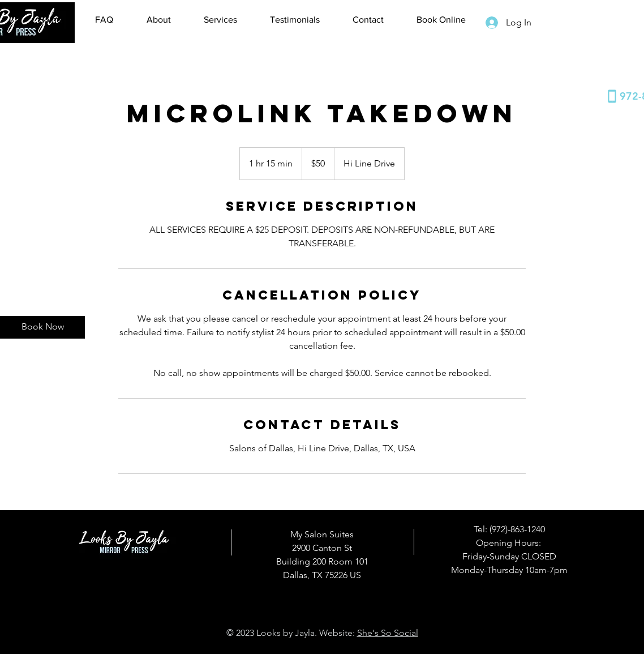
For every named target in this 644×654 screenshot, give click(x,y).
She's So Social (388, 633)
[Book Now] (42, 327)
